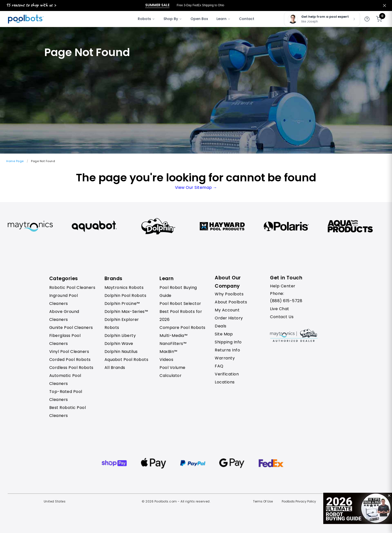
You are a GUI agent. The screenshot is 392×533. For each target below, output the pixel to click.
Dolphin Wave (119, 344)
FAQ (219, 366)
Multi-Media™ (173, 336)
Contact (247, 19)
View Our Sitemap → (196, 187)
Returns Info (227, 350)
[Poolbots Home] (26, 19)
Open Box (199, 19)
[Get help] (367, 19)
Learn (223, 19)
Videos (166, 360)
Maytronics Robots (124, 288)
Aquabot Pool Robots (126, 360)
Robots (146, 19)
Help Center (283, 286)
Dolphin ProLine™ (122, 304)
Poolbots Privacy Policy (299, 501)
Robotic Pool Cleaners (72, 288)
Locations (225, 382)
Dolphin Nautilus (121, 352)
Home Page (15, 161)
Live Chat (280, 309)
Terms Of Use (263, 501)
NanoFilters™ (173, 344)
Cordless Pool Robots (71, 368)
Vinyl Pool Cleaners (69, 352)
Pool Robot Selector (180, 304)
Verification (227, 374)
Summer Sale (157, 5)
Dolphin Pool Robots (125, 296)
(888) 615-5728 (286, 301)
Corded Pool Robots (70, 360)
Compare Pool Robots (182, 328)
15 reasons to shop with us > (31, 5)
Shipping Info (228, 342)
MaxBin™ (168, 352)
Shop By (173, 19)
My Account (227, 310)
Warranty (225, 358)
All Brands (115, 368)
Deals (221, 326)
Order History (229, 318)
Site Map (224, 334)
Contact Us (282, 317)
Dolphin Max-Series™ (126, 312)
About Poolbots (231, 302)
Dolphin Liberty (120, 336)
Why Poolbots (229, 294)
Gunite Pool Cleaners (71, 328)
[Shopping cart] (379, 19)
